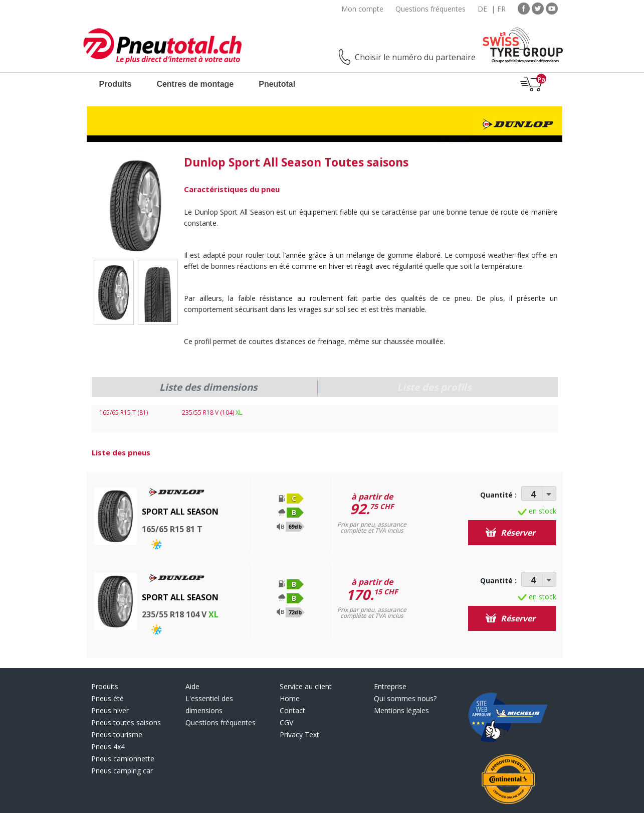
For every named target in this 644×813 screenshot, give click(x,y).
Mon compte (362, 9)
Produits (116, 84)
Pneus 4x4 (108, 747)
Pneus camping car (122, 771)
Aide (192, 686)
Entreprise (390, 686)
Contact (292, 710)
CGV (286, 722)
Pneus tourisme (117, 735)
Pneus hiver (110, 710)
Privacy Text (299, 735)
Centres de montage (195, 84)
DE (482, 9)
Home (290, 698)
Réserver (510, 533)
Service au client (306, 686)
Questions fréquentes (431, 9)
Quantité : (498, 495)
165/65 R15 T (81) (124, 413)
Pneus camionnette (123, 759)
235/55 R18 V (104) (212, 413)
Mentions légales (401, 710)
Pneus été (108, 698)
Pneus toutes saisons (126, 722)
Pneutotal (277, 84)
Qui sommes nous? (405, 698)
